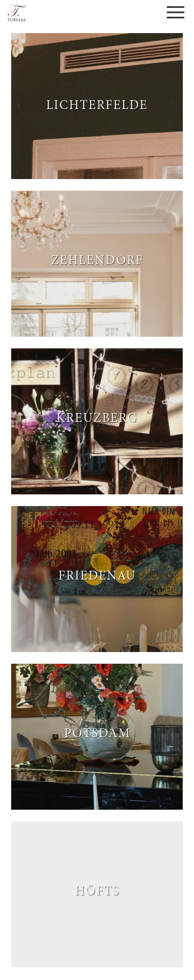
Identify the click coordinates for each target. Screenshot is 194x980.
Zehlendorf (97, 259)
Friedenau (97, 574)
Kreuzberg (97, 417)
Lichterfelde (97, 104)
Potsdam (97, 732)
